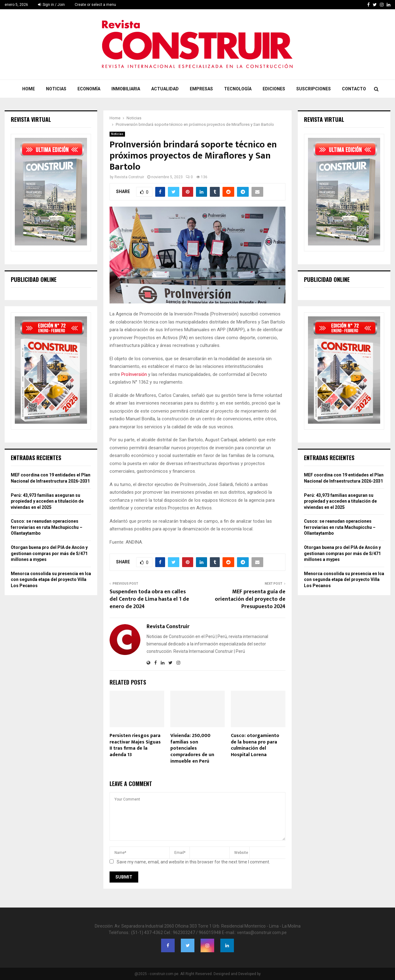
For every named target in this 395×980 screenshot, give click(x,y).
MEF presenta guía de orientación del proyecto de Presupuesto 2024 (250, 599)
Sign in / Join (51, 5)
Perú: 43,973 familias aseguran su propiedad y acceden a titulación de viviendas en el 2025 (47, 501)
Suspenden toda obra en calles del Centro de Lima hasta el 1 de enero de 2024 (149, 599)
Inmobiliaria (126, 89)
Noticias (56, 89)
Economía (89, 89)
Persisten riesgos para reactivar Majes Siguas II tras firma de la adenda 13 (135, 745)
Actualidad (165, 89)
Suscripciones (314, 89)
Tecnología (238, 89)
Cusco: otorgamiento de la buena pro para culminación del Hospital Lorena (255, 745)
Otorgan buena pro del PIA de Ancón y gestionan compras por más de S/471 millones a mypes (49, 553)
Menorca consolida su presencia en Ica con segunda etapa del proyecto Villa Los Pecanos (51, 580)
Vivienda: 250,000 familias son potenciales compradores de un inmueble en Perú (192, 748)
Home (29, 89)
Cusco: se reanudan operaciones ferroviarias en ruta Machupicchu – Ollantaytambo (47, 527)
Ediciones (274, 89)
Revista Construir (129, 177)
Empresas (201, 89)
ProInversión (134, 374)
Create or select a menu (95, 5)
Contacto (354, 89)
